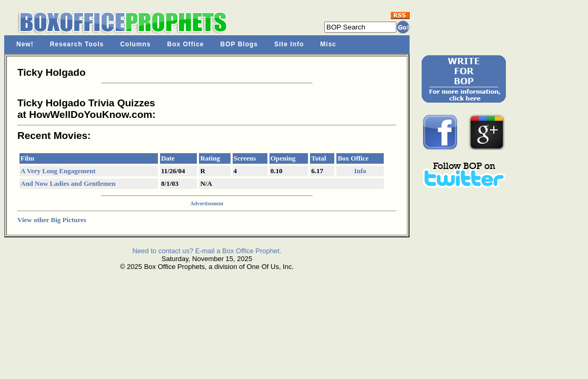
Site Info (289, 44)
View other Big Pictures (52, 220)
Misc (328, 44)
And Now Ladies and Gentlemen (68, 183)
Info (360, 171)
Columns (135, 44)
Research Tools (77, 44)
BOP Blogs (239, 44)
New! (25, 44)
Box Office (186, 44)
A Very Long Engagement (58, 171)
